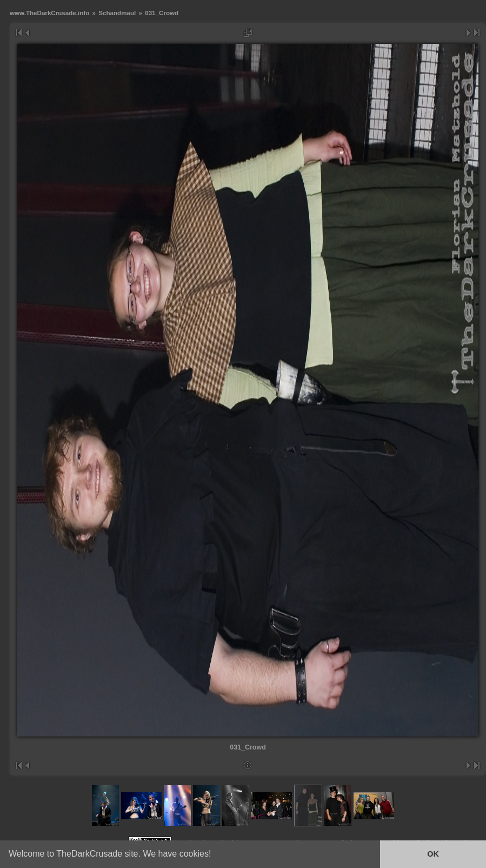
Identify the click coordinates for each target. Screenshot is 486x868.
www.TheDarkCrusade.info (49, 13)
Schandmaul (117, 13)
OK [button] (433, 854)
